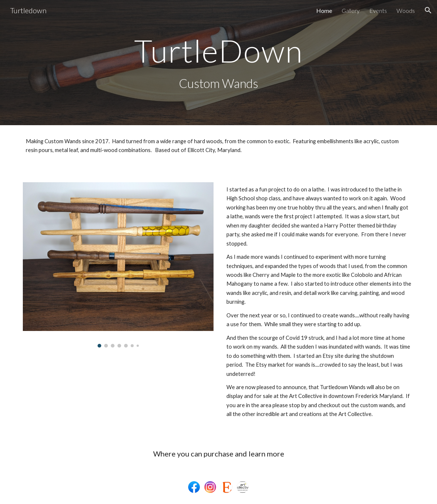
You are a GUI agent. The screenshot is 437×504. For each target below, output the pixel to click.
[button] (428, 10)
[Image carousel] (118, 265)
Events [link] (378, 10)
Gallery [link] (351, 10)
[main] (219, 51)
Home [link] (324, 10)
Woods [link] (406, 10)
